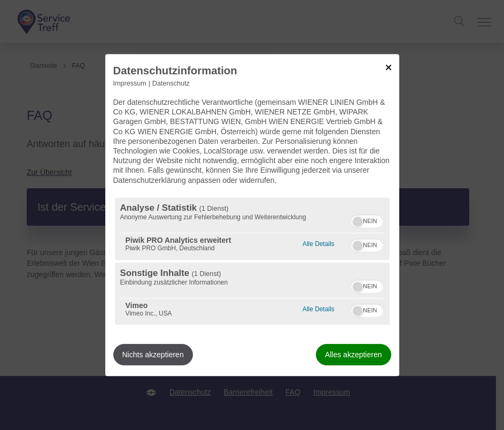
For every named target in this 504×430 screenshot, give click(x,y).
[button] (358, 221)
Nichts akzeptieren (153, 355)
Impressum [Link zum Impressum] (130, 83)
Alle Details (318, 243)
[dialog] (252, 215)
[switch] (367, 220)
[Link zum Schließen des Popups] (389, 67)
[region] (252, 261)
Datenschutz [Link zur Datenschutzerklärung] (171, 83)
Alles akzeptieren (354, 355)
